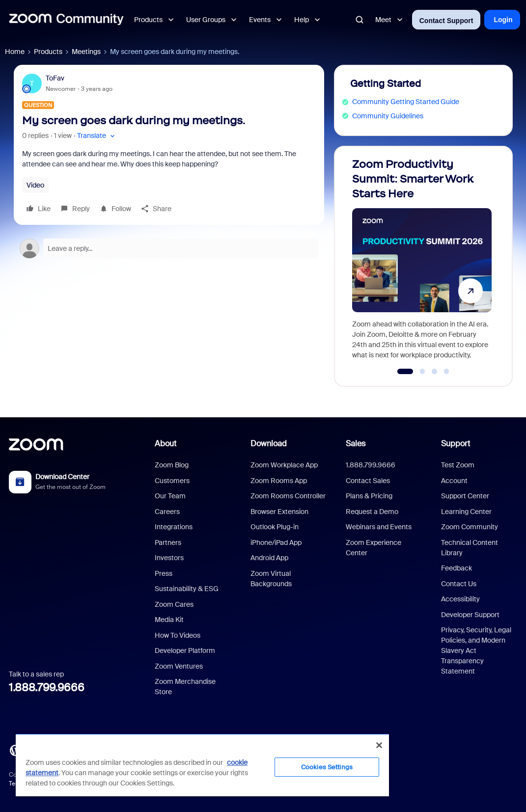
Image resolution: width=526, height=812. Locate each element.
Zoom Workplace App (284, 465)
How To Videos (178, 635)
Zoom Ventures (179, 666)
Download (269, 444)
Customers (172, 481)
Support (456, 444)
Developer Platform (185, 650)
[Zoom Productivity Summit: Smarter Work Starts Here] (422, 262)
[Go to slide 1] (405, 372)
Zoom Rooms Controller (288, 496)
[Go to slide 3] (435, 372)
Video (35, 185)
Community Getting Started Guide (406, 102)
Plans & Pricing (369, 496)
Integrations (174, 527)
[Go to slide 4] (446, 372)
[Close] (379, 745)
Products (48, 52)
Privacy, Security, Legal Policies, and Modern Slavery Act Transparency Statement (476, 650)
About (166, 444)
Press (164, 573)
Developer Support (470, 615)
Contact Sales (368, 481)
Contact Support (446, 21)
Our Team (170, 496)
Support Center (465, 496)
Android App (269, 558)
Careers (167, 512)
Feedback (457, 568)
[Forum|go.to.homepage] (66, 20)
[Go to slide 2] (422, 372)
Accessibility (460, 599)
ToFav (55, 78)
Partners (168, 542)
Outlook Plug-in (275, 527)
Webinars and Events (379, 527)
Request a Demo (372, 512)
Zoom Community (470, 527)
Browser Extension (279, 512)
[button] (97, 136)
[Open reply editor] (169, 248)
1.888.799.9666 (47, 688)
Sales (356, 444)
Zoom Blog (172, 465)
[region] (202, 765)
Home (15, 52)
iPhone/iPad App (276, 542)
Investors (169, 558)
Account (454, 481)
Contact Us (459, 584)
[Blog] (15, 749)
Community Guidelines (388, 116)
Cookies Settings (327, 767)
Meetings (86, 52)
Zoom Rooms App (279, 481)
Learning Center (466, 512)
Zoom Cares (174, 604)
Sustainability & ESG (187, 589)
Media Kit (169, 620)
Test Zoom (458, 465)
